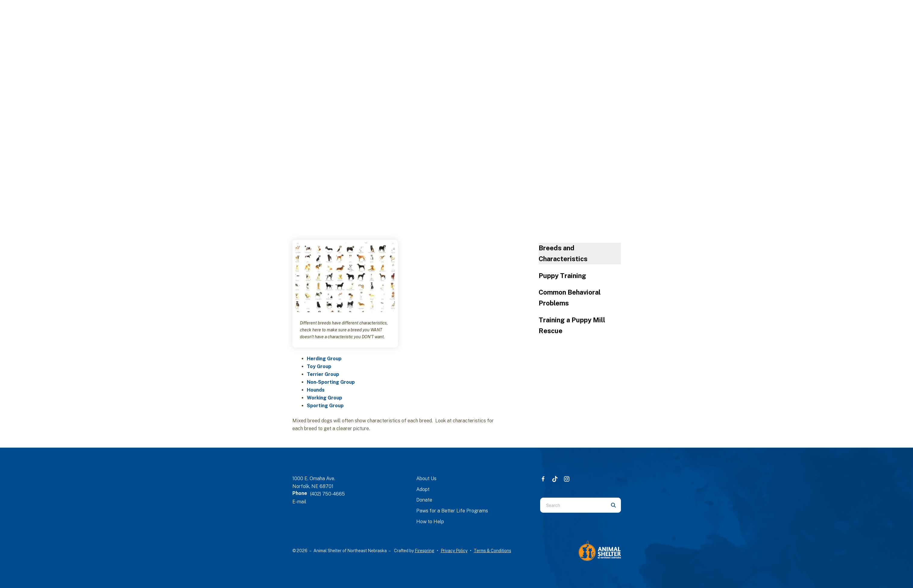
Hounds (316, 390)
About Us (426, 479)
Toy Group (319, 366)
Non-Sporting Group (331, 382)
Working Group (324, 398)
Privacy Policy (454, 551)
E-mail (299, 502)
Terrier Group (323, 374)
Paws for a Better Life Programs (452, 511)
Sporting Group (325, 406)
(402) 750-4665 (327, 494)
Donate (424, 500)
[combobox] (573, 505)
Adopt (423, 489)
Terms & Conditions (493, 551)
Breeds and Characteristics (563, 253)
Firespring (425, 551)
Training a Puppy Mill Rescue (572, 325)
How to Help (430, 522)
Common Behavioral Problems (570, 298)
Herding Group (324, 359)
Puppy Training (562, 276)
